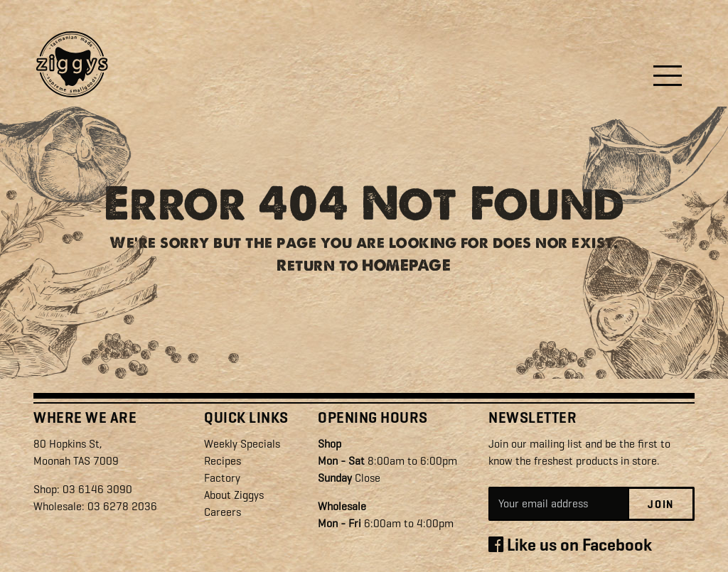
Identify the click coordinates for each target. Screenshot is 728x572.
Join (661, 504)
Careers (223, 512)
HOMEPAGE (406, 269)
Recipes (223, 461)
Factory (222, 478)
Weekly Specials (242, 444)
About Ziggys (234, 495)
